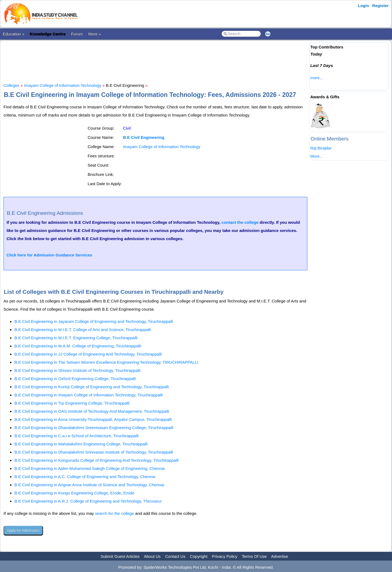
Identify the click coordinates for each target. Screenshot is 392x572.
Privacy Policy (225, 556)
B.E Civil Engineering (144, 137)
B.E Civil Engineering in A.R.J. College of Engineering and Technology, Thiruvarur (88, 501)
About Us (152, 556)
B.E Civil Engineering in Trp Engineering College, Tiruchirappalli (72, 403)
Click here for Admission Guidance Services (49, 255)
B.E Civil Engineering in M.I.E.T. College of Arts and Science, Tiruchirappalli (83, 330)
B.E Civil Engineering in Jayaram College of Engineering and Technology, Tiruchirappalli (94, 321)
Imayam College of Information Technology (63, 85)
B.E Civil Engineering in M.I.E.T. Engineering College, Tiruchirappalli (76, 338)
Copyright (199, 556)
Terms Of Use (254, 556)
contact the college (240, 222)
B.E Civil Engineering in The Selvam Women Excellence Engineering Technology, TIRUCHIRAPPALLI (106, 362)
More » (95, 34)
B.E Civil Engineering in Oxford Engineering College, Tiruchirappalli (75, 379)
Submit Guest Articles (120, 556)
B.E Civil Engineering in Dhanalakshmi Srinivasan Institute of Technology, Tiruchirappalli (94, 452)
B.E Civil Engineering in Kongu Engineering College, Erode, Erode (74, 493)
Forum (77, 34)
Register (381, 6)
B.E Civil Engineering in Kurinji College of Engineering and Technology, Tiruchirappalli (92, 387)
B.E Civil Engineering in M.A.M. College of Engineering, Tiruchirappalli (78, 346)
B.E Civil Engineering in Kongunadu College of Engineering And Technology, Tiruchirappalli (97, 460)
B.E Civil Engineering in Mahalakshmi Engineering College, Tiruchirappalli (81, 444)
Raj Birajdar (321, 148)
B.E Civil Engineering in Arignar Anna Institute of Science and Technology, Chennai (89, 485)
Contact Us (175, 556)
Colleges (11, 85)
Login (364, 6)
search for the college (114, 513)
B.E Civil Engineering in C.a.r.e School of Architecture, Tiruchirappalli (76, 436)
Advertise (280, 556)
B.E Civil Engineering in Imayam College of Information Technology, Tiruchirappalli (89, 395)
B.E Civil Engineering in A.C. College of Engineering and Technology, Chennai (85, 477)
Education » (13, 34)
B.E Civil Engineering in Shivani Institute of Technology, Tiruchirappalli (77, 370)
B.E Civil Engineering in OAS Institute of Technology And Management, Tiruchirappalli (92, 411)
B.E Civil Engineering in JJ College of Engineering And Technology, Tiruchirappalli (88, 354)
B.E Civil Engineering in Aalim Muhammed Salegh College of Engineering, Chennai (90, 468)
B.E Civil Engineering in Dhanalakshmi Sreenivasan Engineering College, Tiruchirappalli (94, 428)
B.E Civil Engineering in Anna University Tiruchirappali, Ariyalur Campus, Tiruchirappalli (93, 419)
